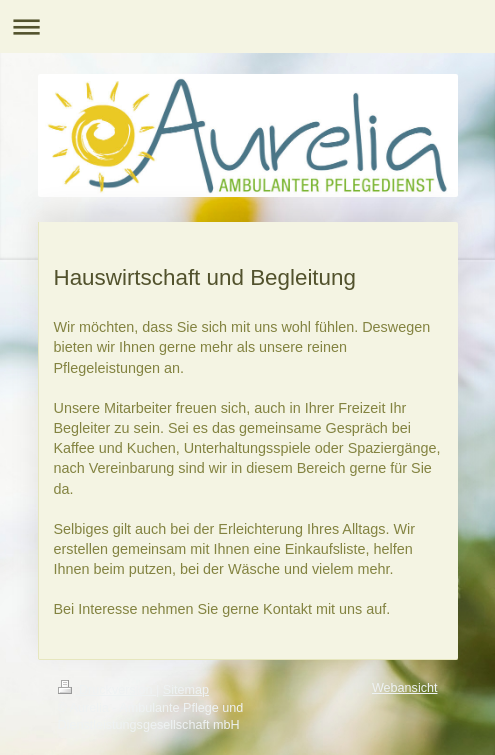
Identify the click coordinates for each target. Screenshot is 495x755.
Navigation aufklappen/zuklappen (247, 26)
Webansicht (405, 688)
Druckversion (107, 690)
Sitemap (186, 690)
